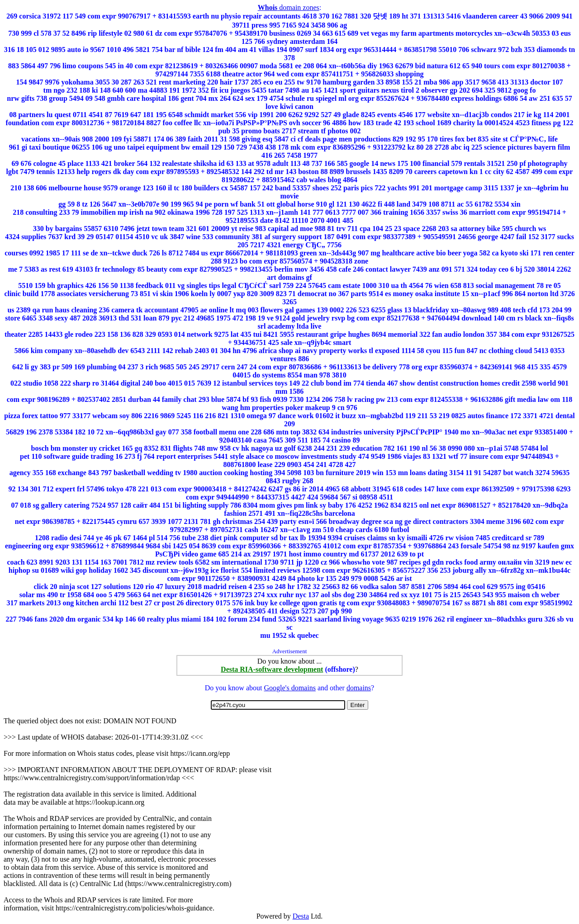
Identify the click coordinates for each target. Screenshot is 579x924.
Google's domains (289, 688)
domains (359, 688)
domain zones (289, 7)
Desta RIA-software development (272, 669)
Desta (301, 916)
